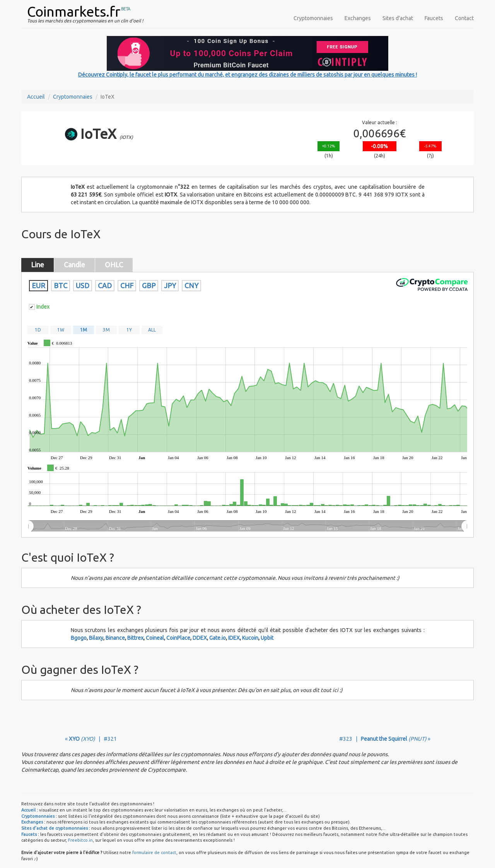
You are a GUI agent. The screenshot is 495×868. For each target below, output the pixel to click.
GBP (149, 285)
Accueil (36, 97)
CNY (191, 285)
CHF (127, 285)
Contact (464, 18)
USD (83, 285)
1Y (129, 330)
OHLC (114, 265)
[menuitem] (247, 526)
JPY (170, 285)
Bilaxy (96, 638)
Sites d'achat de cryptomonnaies (55, 828)
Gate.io (218, 638)
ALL (152, 330)
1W (61, 330)
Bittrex (135, 638)
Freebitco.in (80, 840)
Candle (74, 265)
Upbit (267, 638)
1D (38, 330)
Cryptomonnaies (313, 18)
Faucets (434, 18)
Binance (115, 638)
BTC (61, 285)
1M (84, 330)
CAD (105, 285)
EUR (38, 285)
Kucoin (250, 638)
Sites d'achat (398, 18)
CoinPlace (178, 638)
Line (38, 265)
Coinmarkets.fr (74, 11)
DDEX (200, 638)
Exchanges (358, 18)
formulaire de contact (154, 853)
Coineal (155, 638)
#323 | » (385, 739)
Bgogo (79, 638)
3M (106, 330)
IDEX (234, 638)
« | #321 (91, 739)
